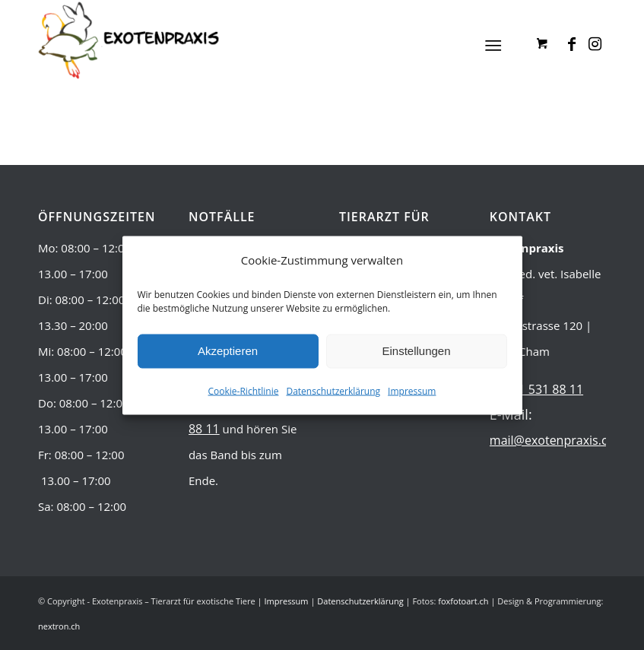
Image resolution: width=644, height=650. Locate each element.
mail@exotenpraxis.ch (552, 440)
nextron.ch (59, 626)
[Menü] (493, 45)
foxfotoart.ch (463, 601)
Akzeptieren (228, 351)
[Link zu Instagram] (595, 44)
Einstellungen (416, 351)
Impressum (412, 390)
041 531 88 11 (544, 389)
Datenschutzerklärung (333, 390)
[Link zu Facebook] (572, 44)
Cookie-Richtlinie (244, 390)
